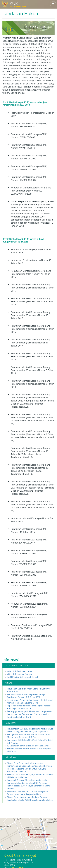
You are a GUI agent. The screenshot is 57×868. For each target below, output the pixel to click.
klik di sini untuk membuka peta (28, 834)
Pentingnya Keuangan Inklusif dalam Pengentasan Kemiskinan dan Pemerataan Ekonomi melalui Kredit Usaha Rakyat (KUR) (30, 714)
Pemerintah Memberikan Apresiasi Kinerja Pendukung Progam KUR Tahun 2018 (26, 696)
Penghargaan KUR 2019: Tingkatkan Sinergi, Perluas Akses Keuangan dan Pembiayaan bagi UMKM (30, 730)
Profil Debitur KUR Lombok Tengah (23, 677)
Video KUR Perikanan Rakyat (20, 671)
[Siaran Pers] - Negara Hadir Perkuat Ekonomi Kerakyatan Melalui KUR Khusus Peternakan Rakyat (30, 799)
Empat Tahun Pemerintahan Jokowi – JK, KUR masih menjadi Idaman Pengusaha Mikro (30, 701)
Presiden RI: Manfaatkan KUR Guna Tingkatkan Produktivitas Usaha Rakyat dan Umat (28, 793)
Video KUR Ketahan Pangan (19, 674)
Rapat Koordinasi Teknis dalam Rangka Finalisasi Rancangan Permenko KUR (29, 707)
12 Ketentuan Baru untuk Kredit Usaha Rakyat (28, 746)
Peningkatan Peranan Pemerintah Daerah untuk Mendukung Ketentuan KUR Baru (29, 736)
